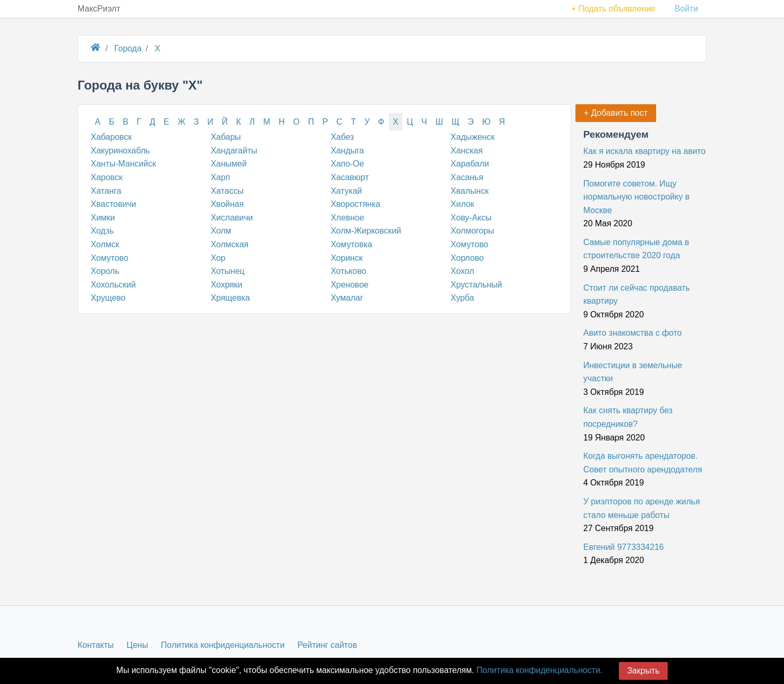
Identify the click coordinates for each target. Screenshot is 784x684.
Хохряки (227, 285)
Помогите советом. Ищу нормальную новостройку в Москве (636, 197)
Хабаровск (111, 137)
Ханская (467, 151)
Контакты (96, 645)
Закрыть (644, 671)
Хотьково (349, 271)
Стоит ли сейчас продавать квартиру (636, 295)
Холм (221, 231)
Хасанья (467, 177)
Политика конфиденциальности (223, 645)
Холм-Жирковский (366, 231)
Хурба (462, 298)
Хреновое (350, 285)
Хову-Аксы (471, 218)
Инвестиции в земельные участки (633, 372)
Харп (220, 177)
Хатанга (106, 191)
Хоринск (347, 258)
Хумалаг (347, 298)
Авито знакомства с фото (633, 333)
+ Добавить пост (616, 113)
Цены (138, 645)
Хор (218, 258)
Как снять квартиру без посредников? (628, 417)
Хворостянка (356, 204)
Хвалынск (470, 191)
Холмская (230, 244)
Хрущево (108, 298)
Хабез (342, 137)
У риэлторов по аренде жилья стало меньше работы (642, 508)
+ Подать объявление (613, 9)
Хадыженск (473, 137)
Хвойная (227, 204)
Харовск (107, 177)
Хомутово (470, 244)
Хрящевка (230, 298)
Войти (686, 9)
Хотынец (228, 271)
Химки (103, 218)
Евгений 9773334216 (624, 547)
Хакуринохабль (120, 151)
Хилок (462, 204)
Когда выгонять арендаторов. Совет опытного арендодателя (643, 463)
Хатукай (346, 191)
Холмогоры (472, 231)
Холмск (105, 244)
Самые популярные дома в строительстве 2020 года (636, 249)
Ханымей (229, 164)
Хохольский (113, 285)
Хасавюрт (350, 177)
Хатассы (227, 191)
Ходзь (102, 231)
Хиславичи (232, 218)
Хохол (462, 271)
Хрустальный (476, 285)
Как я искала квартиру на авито (644, 151)
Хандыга (347, 151)
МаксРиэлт (99, 9)
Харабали (470, 164)
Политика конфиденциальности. (539, 670)
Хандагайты (234, 151)
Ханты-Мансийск (123, 164)
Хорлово (467, 258)
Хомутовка (351, 244)
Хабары (226, 137)
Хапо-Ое (347, 164)
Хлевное (347, 218)
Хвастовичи (113, 204)
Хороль (105, 271)
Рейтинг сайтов (328, 645)
